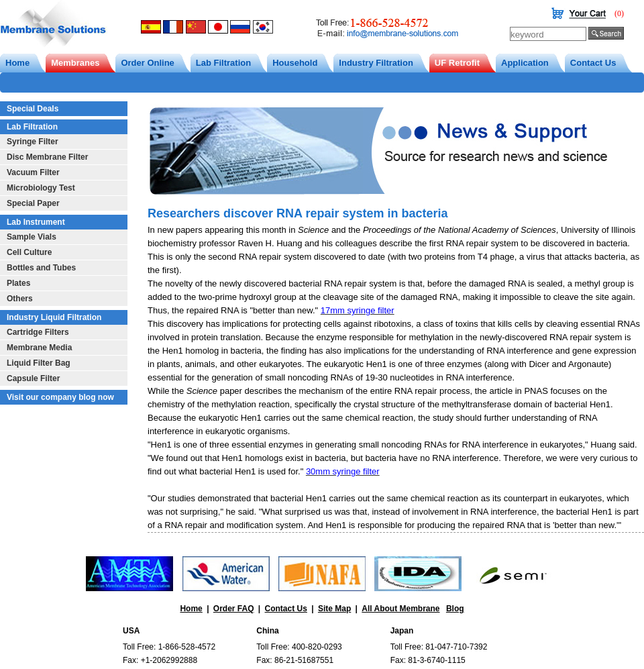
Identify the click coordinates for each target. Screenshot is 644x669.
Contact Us (593, 63)
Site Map (334, 609)
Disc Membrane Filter (47, 157)
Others (20, 299)
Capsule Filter (33, 378)
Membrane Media (39, 348)
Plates (18, 283)
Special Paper (33, 203)
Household (295, 63)
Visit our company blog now (60, 397)
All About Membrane (400, 609)
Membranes (75, 63)
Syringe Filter (33, 142)
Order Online (147, 63)
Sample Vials (32, 237)
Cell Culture (29, 252)
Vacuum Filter (33, 172)
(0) (619, 13)
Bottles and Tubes (41, 268)
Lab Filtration (223, 63)
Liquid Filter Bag (39, 363)
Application (525, 63)
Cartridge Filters (38, 332)
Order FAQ (234, 609)
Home (17, 63)
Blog (455, 609)
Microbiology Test (41, 188)
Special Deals (33, 109)
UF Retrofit (457, 63)
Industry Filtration (376, 63)
